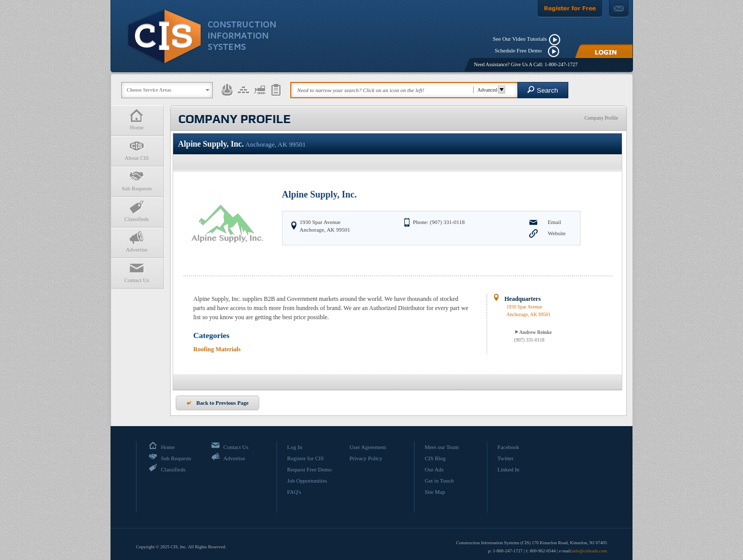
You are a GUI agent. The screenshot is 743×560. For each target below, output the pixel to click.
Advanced (490, 90)
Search (543, 90)
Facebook (508, 447)
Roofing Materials (217, 349)
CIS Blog (435, 458)
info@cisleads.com (589, 551)
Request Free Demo (309, 469)
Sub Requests (137, 180)
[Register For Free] (570, 9)
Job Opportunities (307, 481)
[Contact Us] (619, 9)
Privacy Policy (366, 458)
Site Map (435, 492)
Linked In (508, 469)
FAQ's (294, 492)
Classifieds (137, 211)
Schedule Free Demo (521, 50)
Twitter (506, 458)
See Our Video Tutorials (520, 39)
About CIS (137, 150)
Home (137, 119)
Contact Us (137, 272)
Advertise (137, 242)
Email (555, 222)
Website (557, 233)
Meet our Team (442, 447)
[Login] (604, 51)
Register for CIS (306, 458)
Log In (295, 447)
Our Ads (434, 469)
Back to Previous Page (218, 403)
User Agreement (368, 447)
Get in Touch (439, 481)
